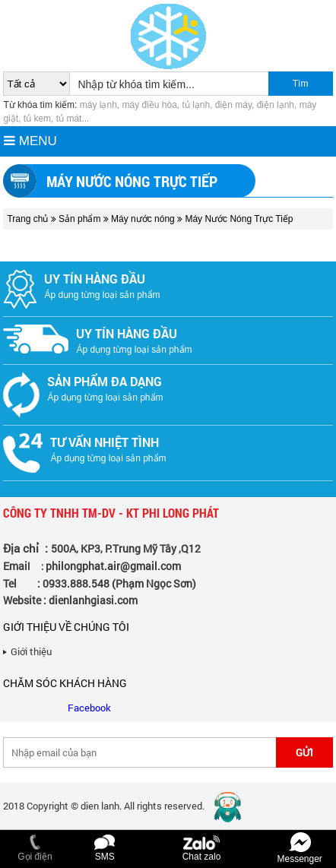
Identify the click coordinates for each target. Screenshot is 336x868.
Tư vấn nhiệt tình (105, 442)
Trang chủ (27, 219)
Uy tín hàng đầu (95, 279)
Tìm (301, 84)
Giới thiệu (31, 651)
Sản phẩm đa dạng (105, 381)
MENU (30, 141)
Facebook (89, 708)
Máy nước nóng (144, 219)
